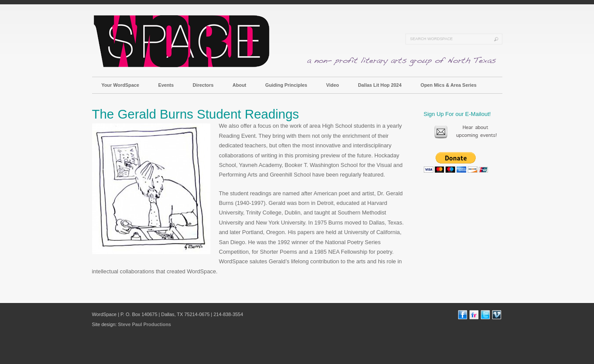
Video (332, 85)
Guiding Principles (286, 85)
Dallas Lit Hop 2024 (380, 85)
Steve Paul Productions (144, 324)
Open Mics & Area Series (448, 85)
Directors (203, 85)
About (239, 85)
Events (166, 85)
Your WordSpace (120, 85)
